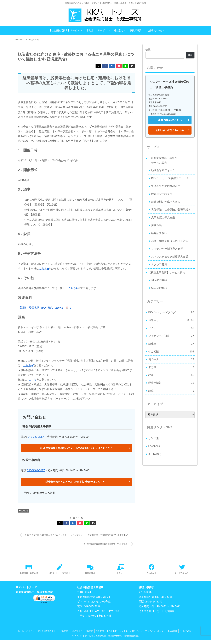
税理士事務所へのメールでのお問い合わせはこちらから (76, 482)
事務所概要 (120, 631)
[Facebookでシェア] (105, 66)
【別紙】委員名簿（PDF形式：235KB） (45, 308)
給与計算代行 (159, 233)
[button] (132, 66)
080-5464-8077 (36, 470)
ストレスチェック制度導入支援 (170, 257)
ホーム (27, 631)
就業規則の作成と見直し (166, 202)
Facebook (154, 446)
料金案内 (108, 631)
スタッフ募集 (159, 264)
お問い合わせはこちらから (170, 130)
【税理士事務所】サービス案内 (167, 272)
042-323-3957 (36, 437)
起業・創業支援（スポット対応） (171, 241)
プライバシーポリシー (165, 631)
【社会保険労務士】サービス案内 (59, 631)
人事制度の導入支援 (163, 217)
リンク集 (154, 438)
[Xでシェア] (98, 66)
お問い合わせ (146, 631)
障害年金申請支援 (162, 194)
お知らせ (24, 511)
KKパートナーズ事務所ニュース (170, 178)
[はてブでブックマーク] (112, 66)
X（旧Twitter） (106, 635)
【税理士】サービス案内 (89, 631)
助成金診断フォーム (163, 170)
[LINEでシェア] (125, 66)
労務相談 (156, 225)
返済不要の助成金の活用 (166, 186)
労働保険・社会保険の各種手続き (171, 210)
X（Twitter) (155, 454)
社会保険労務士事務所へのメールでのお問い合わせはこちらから (76, 448)
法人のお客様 (159, 288)
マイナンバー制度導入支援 (167, 249)
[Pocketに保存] (119, 66)
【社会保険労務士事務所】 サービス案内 (163, 160)
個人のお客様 (159, 280)
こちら (44, 269)
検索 (148, 49)
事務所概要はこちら (170, 120)
